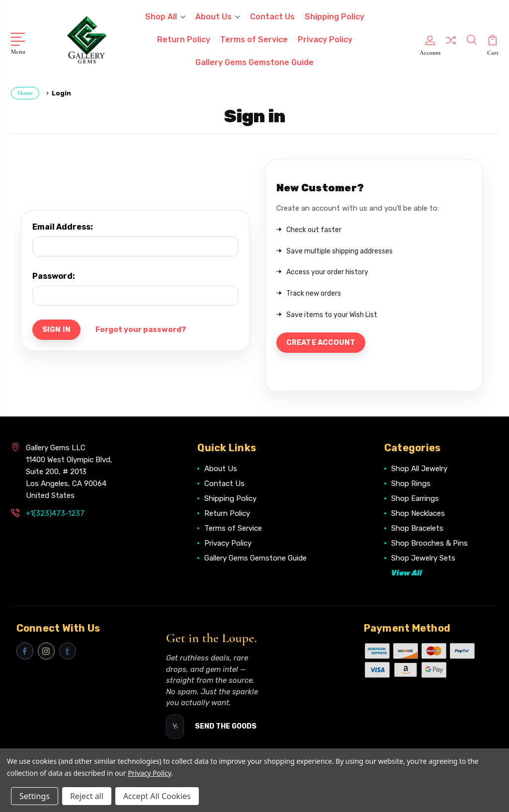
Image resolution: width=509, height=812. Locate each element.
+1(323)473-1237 (55, 515)
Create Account (323, 343)
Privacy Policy (325, 40)
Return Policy (184, 40)
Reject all (87, 796)
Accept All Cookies (157, 796)
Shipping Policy (335, 17)
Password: (54, 276)
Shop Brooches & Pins (429, 545)
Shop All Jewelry (419, 470)
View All (407, 574)
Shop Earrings (415, 500)
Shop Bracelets (417, 530)
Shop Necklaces (418, 515)
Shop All (165, 17)
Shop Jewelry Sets (423, 560)
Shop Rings (411, 485)
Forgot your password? (142, 330)
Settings (35, 796)
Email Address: (63, 227)
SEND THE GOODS (226, 728)
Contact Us (272, 17)
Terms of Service (254, 40)
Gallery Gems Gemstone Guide (254, 62)
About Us (218, 17)
